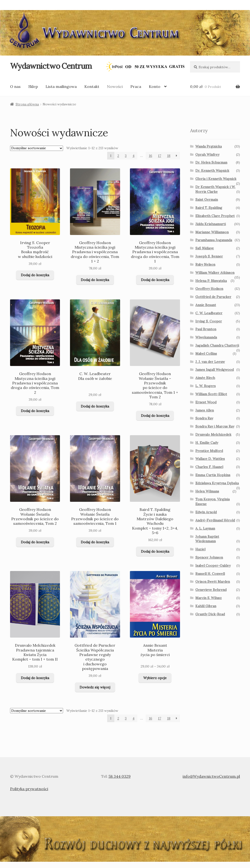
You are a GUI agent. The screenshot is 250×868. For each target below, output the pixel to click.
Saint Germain (207, 200)
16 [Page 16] (151, 156)
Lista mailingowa (61, 86)
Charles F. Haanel (209, 467)
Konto (155, 86)
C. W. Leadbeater (209, 313)
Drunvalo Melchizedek (213, 434)
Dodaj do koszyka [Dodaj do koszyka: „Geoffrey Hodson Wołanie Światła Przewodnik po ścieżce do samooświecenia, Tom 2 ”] (35, 542)
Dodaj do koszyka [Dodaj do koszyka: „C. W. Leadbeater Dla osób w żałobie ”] (95, 406)
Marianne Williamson (212, 232)
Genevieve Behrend (211, 590)
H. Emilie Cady (207, 443)
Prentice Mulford (209, 451)
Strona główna (27, 104)
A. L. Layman (205, 528)
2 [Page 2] (118, 156)
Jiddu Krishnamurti (211, 224)
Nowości (115, 86)
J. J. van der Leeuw (210, 362)
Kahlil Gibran (206, 606)
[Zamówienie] (37, 148)
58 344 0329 (120, 776)
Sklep (33, 86)
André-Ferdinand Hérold (215, 520)
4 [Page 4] (134, 156)
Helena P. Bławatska (211, 281)
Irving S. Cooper (209, 321)
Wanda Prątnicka (209, 146)
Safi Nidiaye (205, 248)
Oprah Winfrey (207, 154)
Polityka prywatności (29, 789)
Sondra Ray (204, 418)
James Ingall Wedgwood (215, 370)
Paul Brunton (206, 329)
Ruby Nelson (205, 264)
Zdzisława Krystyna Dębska (217, 483)
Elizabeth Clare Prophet (215, 216)
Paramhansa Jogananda (214, 240)
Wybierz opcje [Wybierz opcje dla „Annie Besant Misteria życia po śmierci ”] (155, 678)
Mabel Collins (206, 354)
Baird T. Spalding (209, 208)
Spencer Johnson (209, 557)
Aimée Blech (205, 378)
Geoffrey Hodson (209, 289)
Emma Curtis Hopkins (213, 475)
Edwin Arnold (206, 512)
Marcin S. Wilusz (209, 598)
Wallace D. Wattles (210, 459)
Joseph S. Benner (209, 256)
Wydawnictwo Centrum (51, 66)
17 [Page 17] (160, 156)
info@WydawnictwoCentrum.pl (211, 776)
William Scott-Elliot (211, 394)
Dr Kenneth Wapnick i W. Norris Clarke (215, 189)
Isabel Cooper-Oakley (213, 565)
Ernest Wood (206, 402)
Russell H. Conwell (210, 574)
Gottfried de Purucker (213, 297)
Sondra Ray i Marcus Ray (215, 426)
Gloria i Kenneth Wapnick (216, 179)
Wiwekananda (206, 337)
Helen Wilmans (207, 491)
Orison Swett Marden (213, 582)
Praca (136, 86)
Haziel (200, 549)
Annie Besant (206, 305)
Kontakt (92, 86)
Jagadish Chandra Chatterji (217, 345)
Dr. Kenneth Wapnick (212, 171)
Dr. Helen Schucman (211, 162)
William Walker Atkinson (215, 273)
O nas (15, 86)
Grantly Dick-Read (210, 614)
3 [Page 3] (126, 156)
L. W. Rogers (206, 386)
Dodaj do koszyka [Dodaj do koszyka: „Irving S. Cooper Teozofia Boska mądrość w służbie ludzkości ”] (35, 275)
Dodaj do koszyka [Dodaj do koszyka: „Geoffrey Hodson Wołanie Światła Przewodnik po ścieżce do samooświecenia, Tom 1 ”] (95, 542)
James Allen (205, 410)
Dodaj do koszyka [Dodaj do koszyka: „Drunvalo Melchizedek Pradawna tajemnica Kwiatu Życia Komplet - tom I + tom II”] (35, 678)
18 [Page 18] (169, 156)
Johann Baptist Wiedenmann (207, 539)
